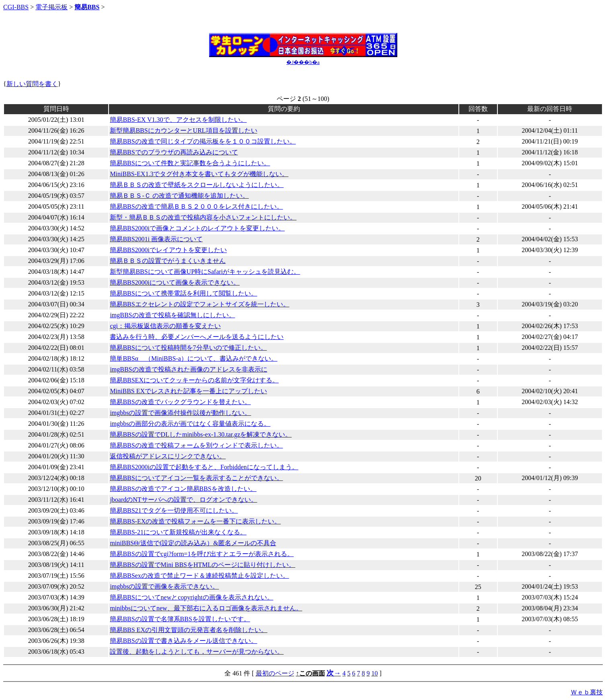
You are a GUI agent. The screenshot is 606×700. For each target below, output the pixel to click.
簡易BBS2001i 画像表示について (156, 239)
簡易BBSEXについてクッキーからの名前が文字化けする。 (194, 380)
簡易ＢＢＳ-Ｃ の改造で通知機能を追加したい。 (179, 196)
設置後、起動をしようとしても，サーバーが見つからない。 (197, 652)
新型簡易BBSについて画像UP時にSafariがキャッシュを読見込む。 (205, 272)
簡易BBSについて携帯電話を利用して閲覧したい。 (183, 293)
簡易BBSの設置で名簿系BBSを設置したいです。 (180, 619)
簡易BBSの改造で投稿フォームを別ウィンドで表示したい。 (196, 445)
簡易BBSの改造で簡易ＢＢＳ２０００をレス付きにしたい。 (196, 206)
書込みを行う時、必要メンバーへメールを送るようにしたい (197, 337)
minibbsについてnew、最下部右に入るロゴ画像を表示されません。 (206, 608)
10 (375, 673)
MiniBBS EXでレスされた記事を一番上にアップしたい (188, 391)
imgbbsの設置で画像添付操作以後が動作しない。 (180, 413)
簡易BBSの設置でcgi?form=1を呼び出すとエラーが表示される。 (202, 554)
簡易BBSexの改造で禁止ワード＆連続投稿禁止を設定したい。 (199, 576)
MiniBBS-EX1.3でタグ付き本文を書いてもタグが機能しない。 (199, 174)
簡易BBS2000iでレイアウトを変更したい (168, 250)
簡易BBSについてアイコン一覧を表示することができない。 (196, 478)
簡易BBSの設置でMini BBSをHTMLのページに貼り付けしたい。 (202, 565)
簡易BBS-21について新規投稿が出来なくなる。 (178, 532)
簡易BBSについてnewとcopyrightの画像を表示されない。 (191, 597)
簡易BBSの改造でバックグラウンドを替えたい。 (180, 402)
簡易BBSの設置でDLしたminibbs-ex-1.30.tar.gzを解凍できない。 (201, 434)
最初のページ (275, 673)
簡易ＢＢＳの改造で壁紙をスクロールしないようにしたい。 (197, 185)
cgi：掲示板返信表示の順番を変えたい (165, 326)
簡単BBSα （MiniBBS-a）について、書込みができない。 (193, 358)
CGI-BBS (16, 7)
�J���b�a (303, 62)
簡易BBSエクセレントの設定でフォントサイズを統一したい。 (199, 304)
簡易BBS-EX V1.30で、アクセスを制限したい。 (178, 120)
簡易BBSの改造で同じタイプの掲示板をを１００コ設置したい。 (203, 141)
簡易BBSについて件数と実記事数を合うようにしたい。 (190, 163)
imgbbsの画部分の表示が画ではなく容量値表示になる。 (190, 424)
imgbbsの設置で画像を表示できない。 (164, 586)
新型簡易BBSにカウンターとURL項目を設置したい (183, 130)
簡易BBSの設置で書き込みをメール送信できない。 (183, 641)
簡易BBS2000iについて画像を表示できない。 (175, 282)
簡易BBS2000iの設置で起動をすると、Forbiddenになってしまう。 (204, 467)
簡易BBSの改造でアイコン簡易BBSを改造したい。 (183, 489)
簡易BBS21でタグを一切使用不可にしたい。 (174, 510)
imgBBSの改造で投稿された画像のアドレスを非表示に (188, 369)
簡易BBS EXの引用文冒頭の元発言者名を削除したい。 (189, 630)
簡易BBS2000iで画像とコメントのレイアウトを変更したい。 (197, 228)
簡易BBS (87, 7)
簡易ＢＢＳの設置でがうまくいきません (168, 261)
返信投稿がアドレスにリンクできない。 (168, 456)
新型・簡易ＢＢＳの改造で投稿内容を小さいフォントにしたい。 (203, 217)
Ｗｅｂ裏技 (587, 692)
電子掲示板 (51, 7)
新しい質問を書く (32, 84)
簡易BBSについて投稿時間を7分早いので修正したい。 (188, 348)
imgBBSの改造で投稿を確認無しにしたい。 (172, 315)
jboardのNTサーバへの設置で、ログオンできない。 (183, 500)
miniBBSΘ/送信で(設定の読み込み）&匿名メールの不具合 (193, 543)
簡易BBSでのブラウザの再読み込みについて (174, 152)
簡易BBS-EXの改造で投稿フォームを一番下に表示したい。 (195, 521)
